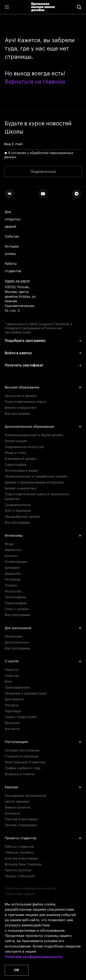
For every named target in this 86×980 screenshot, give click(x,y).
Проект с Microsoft (20, 876)
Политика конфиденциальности (30, 888)
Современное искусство (24, 447)
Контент (11, 556)
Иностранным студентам (25, 762)
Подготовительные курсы (26, 402)
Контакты (12, 729)
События (12, 237)
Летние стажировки (21, 825)
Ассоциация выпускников (25, 796)
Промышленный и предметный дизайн (36, 476)
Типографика (15, 597)
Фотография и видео (21, 471)
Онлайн (11, 585)
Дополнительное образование (43, 427)
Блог (8, 682)
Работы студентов (13, 268)
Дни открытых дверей (13, 219)
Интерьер (13, 579)
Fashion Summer (18, 870)
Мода (9, 544)
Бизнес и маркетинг (21, 408)
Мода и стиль (16, 453)
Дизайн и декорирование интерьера (34, 482)
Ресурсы (12, 705)
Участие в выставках (21, 819)
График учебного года (23, 768)
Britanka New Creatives (23, 864)
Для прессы (14, 699)
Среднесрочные (18, 505)
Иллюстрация (16, 441)
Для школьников (43, 628)
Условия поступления (22, 750)
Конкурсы (13, 813)
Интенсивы (43, 536)
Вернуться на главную (35, 82)
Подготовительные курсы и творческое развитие (37, 497)
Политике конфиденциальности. (34, 957)
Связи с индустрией (21, 717)
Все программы (17, 414)
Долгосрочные (17, 642)
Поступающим (43, 742)
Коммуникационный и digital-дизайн (34, 435)
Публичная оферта (20, 894)
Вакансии (12, 723)
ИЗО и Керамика (18, 511)
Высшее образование (43, 387)
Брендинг (12, 568)
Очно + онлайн (17, 609)
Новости (12, 670)
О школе (43, 661)
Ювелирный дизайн (21, 459)
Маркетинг (14, 550)
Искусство (13, 591)
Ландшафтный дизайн (22, 517)
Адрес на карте (17, 281)
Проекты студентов (43, 838)
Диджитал (13, 574)
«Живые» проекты (19, 853)
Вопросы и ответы (20, 774)
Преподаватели (17, 688)
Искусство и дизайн (21, 396)
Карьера (43, 787)
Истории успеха (12, 250)
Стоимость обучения (21, 756)
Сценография (16, 465)
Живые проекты (18, 807)
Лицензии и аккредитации (26, 693)
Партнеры (13, 711)
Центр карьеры (17, 802)
